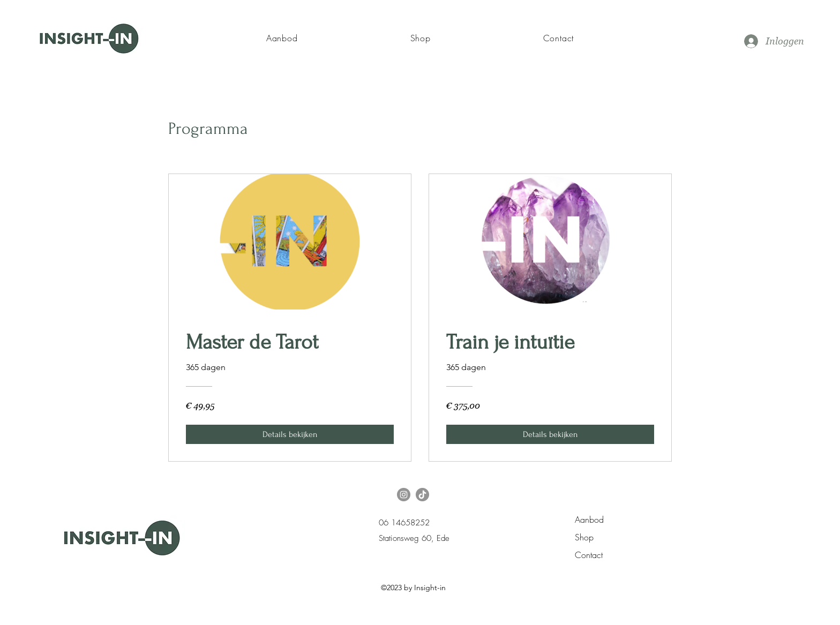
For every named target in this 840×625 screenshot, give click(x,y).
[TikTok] (422, 495)
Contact (589, 555)
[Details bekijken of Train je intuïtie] (550, 434)
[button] (282, 38)
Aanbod (589, 519)
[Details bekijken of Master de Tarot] (290, 434)
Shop (584, 537)
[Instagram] (404, 495)
